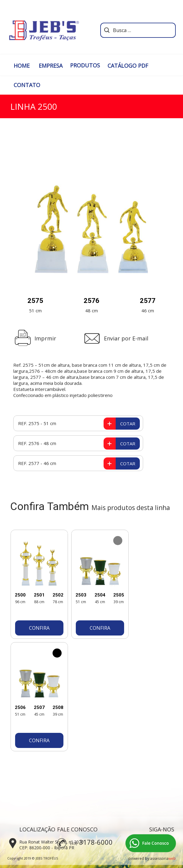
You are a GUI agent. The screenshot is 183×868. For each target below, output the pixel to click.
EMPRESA (51, 66)
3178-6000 (96, 842)
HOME (22, 66)
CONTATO (27, 85)
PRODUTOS (85, 65)
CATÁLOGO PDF (128, 66)
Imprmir (45, 338)
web (172, 858)
